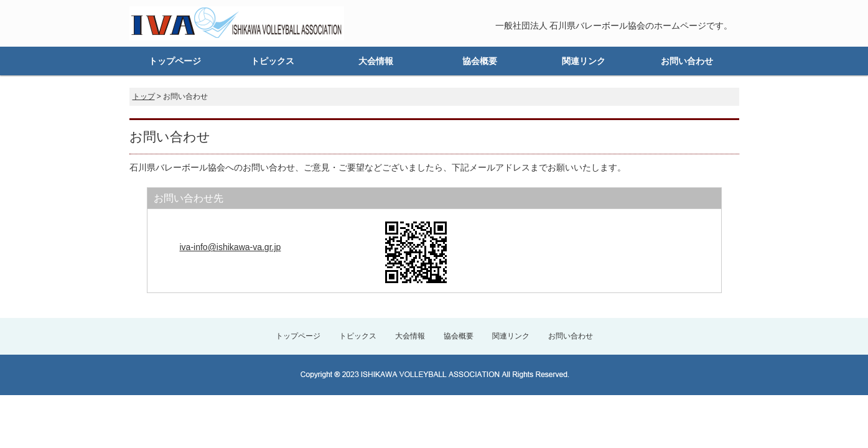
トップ (144, 96)
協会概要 (480, 61)
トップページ (175, 61)
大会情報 (376, 61)
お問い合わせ (687, 61)
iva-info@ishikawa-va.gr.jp (231, 247)
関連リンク (584, 61)
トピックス (273, 61)
